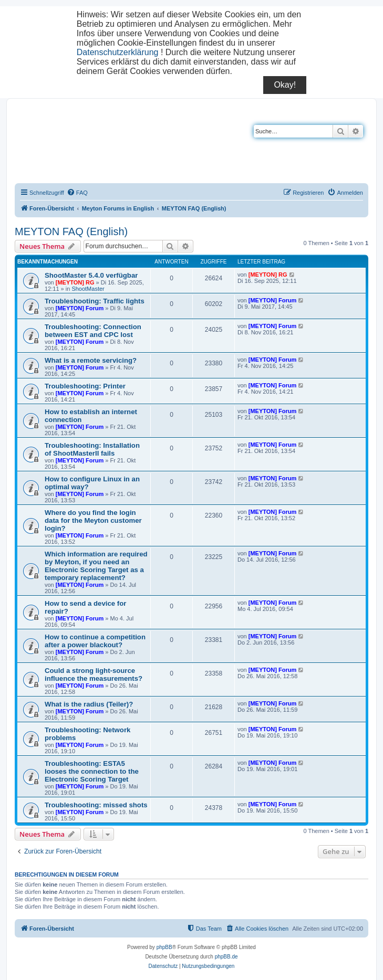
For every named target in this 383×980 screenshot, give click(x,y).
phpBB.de (226, 957)
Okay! (285, 85)
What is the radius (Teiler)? (89, 704)
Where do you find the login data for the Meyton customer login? (93, 520)
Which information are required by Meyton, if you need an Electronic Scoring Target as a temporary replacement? (96, 566)
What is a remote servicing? (91, 360)
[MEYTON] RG (75, 282)
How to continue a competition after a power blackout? (95, 641)
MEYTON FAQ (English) (71, 231)
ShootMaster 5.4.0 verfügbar (91, 275)
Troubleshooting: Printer (85, 386)
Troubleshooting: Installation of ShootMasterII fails (92, 449)
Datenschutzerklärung (118, 52)
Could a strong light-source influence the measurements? (94, 675)
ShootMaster (88, 289)
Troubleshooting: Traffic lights (95, 301)
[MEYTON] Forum (80, 308)
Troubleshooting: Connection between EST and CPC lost (93, 331)
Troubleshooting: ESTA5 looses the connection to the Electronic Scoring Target (92, 771)
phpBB (164, 947)
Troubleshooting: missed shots (96, 805)
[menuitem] (77, 193)
